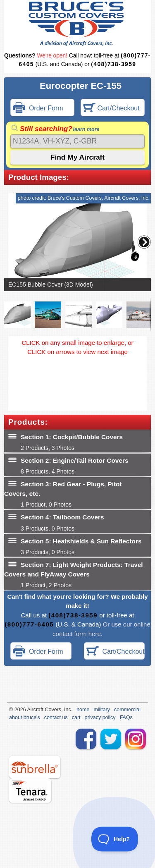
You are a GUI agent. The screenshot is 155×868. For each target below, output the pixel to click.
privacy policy (100, 717)
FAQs (126, 717)
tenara (30, 790)
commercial (127, 710)
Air (30, 710)
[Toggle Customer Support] (115, 839)
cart (76, 717)
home (83, 710)
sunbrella (35, 767)
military (102, 710)
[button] (144, 242)
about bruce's (25, 717)
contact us (56, 717)
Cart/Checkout (111, 109)
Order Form (38, 109)
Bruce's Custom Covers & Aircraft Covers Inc (77, 24)
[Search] (77, 141)
